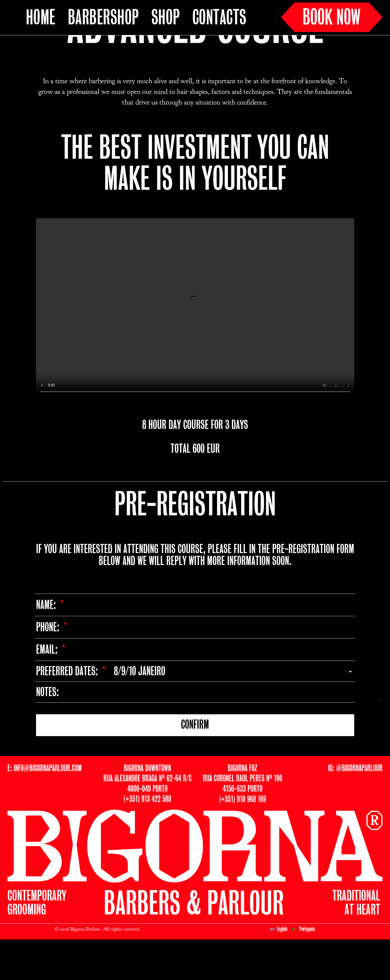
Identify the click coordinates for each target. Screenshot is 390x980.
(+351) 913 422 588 (147, 837)
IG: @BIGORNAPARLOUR (355, 806)
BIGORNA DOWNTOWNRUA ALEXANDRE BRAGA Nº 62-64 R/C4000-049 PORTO (148, 816)
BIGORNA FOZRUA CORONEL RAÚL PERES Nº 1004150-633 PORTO (243, 816)
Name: (47, 643)
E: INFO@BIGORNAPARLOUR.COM (45, 806)
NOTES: (47, 730)
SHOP (166, 18)
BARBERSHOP (103, 18)
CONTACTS (219, 18)
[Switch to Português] (304, 967)
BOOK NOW (332, 18)
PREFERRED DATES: (68, 709)
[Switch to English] (279, 967)
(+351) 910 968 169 (243, 837)
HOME (41, 18)
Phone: (49, 665)
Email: (48, 687)
